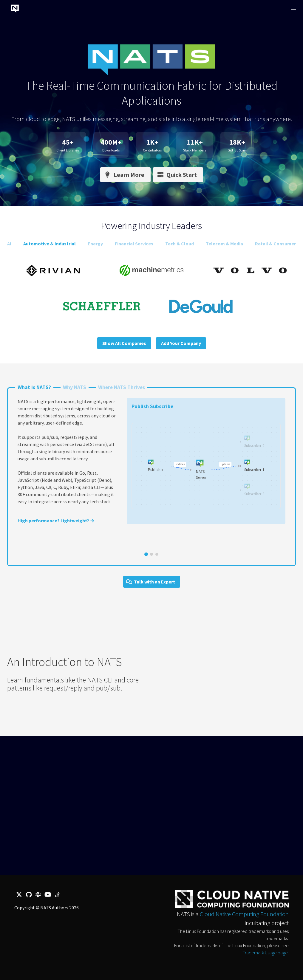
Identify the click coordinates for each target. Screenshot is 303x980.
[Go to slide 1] (146, 554)
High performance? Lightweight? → (56, 521)
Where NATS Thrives (122, 387)
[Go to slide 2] (151, 554)
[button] (293, 10)
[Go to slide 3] (157, 554)
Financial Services (134, 244)
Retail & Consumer (275, 244)
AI (9, 244)
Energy (95, 244)
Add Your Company (181, 343)
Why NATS (75, 387)
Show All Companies (124, 343)
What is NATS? (34, 387)
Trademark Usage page (265, 953)
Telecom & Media (224, 244)
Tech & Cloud (180, 244)
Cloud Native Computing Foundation (244, 914)
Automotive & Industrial (50, 244)
